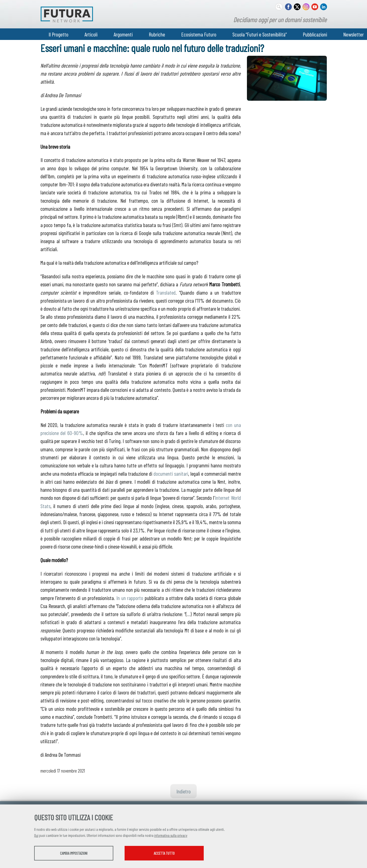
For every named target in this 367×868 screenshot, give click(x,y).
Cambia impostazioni (74, 853)
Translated (166, 292)
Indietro (183, 791)
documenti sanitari (171, 473)
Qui (36, 835)
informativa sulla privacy (171, 835)
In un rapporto (130, 598)
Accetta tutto (164, 853)
